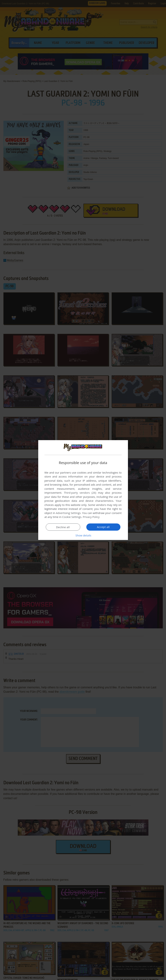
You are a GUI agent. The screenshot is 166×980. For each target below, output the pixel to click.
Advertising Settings (68, 513)
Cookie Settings (72, 517)
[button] (83, 535)
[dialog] (83, 490)
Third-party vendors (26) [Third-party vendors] (80, 493)
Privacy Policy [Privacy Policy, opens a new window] (91, 517)
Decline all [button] (63, 527)
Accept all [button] (103, 527)
